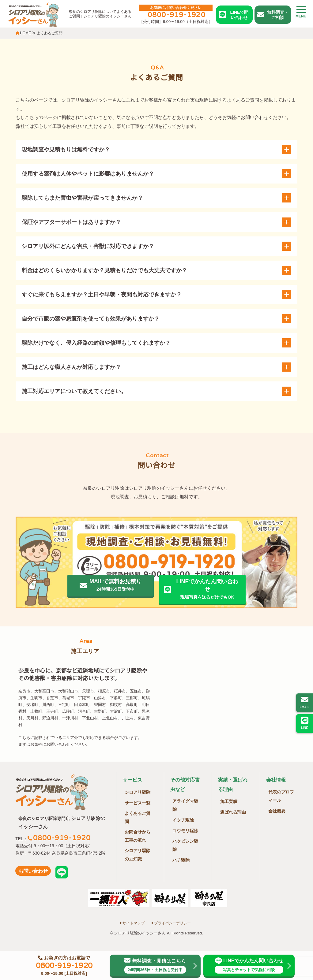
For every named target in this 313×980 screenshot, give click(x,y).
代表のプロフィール (281, 796)
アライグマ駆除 (185, 805)
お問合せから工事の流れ (138, 836)
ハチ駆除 (181, 860)
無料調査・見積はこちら (155, 965)
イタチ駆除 (183, 820)
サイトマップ (132, 923)
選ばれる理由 (233, 812)
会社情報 (276, 780)
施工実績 (229, 801)
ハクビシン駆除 (185, 845)
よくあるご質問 (138, 817)
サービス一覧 (138, 803)
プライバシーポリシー (171, 923)
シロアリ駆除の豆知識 (138, 855)
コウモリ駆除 (185, 831)
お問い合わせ (33, 871)
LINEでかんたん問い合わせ (249, 965)
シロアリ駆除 (138, 792)
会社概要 (277, 811)
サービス (132, 780)
